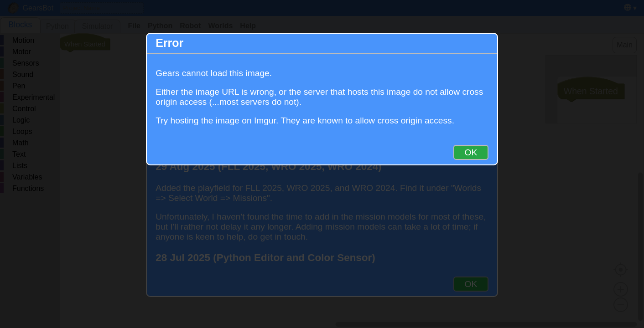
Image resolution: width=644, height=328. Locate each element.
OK (471, 152)
